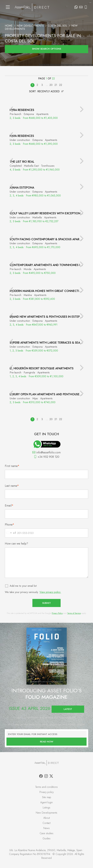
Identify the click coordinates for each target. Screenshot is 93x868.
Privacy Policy (57, 613)
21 (56, 85)
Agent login (46, 802)
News (46, 828)
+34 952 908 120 (47, 457)
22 (61, 85)
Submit (46, 603)
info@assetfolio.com (46, 452)
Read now (47, 742)
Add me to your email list (23, 586)
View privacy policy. (50, 592)
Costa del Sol (58, 26)
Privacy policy (47, 792)
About (47, 818)
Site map (47, 797)
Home (9, 26)
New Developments (30, 26)
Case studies (46, 833)
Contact (46, 823)
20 (51, 85)
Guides (46, 838)
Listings (46, 808)
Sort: (46, 91)
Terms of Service (74, 613)
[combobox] (10, 533)
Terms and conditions (46, 787)
